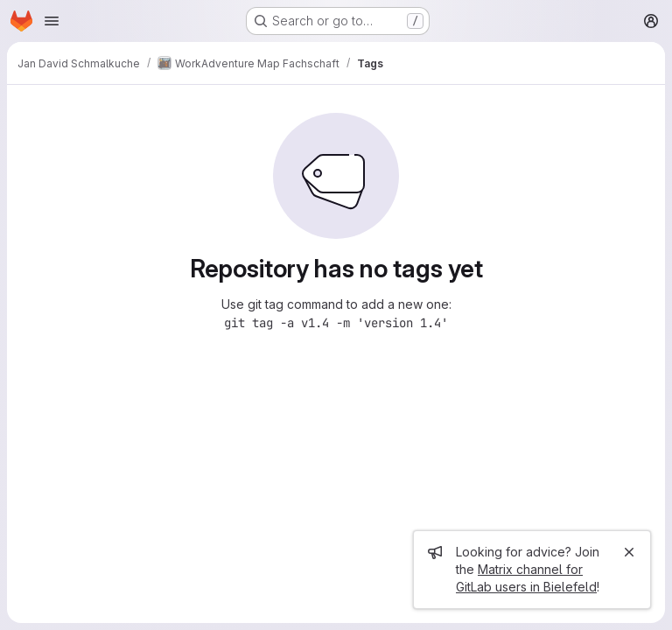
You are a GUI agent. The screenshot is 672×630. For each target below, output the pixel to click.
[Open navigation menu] (52, 21)
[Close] (629, 552)
